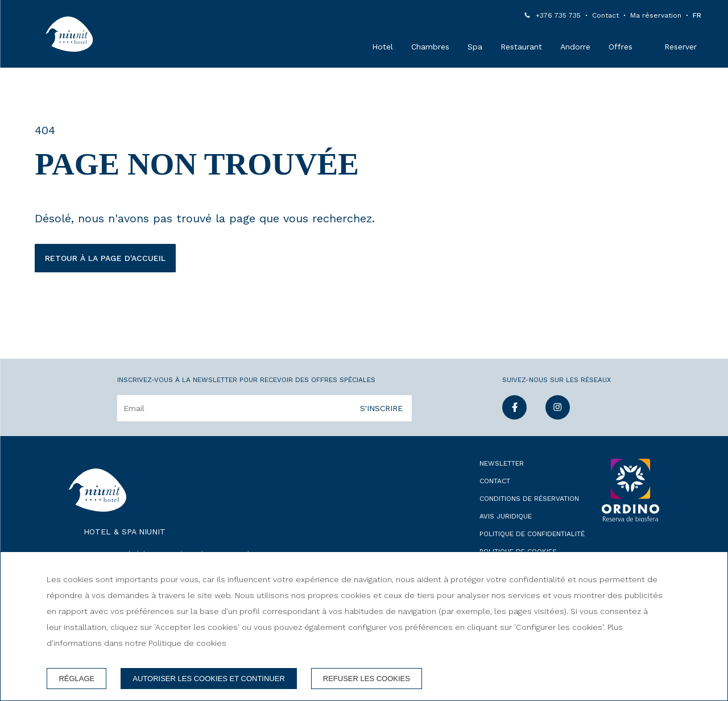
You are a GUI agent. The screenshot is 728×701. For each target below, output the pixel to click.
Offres (621, 47)
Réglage (76, 679)
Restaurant (521, 47)
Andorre (575, 47)
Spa (475, 47)
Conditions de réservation (529, 499)
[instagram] (558, 416)
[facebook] (514, 416)
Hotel (382, 47)
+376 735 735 (558, 15)
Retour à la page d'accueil (105, 258)
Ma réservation (656, 15)
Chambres (430, 47)
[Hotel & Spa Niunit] (69, 34)
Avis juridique (506, 516)
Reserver (681, 47)
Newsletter (502, 463)
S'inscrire (381, 408)
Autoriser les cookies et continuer (209, 679)
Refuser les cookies (367, 679)
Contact (605, 15)
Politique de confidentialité (532, 534)
